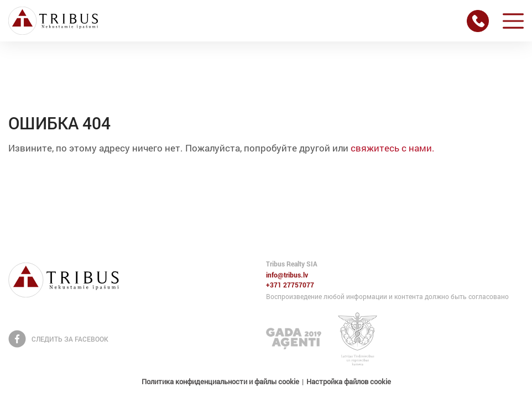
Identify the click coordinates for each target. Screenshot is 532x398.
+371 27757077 (290, 285)
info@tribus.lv (287, 275)
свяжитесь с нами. (393, 148)
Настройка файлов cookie (349, 381)
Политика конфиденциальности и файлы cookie (220, 381)
